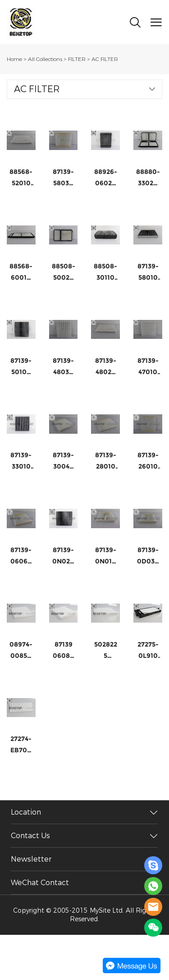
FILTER (77, 59)
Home (14, 59)
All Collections (45, 59)
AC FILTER (105, 59)
